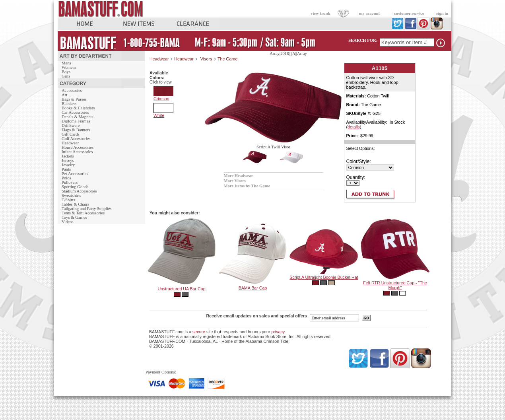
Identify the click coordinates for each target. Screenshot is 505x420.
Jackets (68, 156)
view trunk (320, 13)
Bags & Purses (74, 99)
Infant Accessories (77, 152)
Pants (66, 169)
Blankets (69, 104)
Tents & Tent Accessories (83, 213)
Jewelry (68, 165)
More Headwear (239, 176)
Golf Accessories (76, 139)
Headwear (70, 143)
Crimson (163, 97)
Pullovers (70, 182)
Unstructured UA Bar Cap (181, 289)
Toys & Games (74, 217)
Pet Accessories (75, 174)
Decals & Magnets (77, 117)
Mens (66, 63)
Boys (66, 72)
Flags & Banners (76, 130)
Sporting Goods (75, 187)
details (354, 127)
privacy (278, 332)
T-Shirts (68, 200)
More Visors (235, 181)
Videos (68, 222)
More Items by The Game (247, 186)
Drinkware (71, 125)
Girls (66, 76)
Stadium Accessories (79, 191)
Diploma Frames (76, 121)
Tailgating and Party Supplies (87, 209)
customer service (409, 13)
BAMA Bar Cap (253, 288)
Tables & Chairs (75, 204)
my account (369, 13)
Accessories (72, 90)
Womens (69, 67)
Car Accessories (75, 112)
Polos (66, 178)
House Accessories (78, 147)
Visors (206, 59)
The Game (227, 59)
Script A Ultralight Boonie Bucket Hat (324, 277)
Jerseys (68, 160)
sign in (442, 13)
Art (64, 95)
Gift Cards (71, 134)
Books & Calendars (78, 108)
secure (199, 332)
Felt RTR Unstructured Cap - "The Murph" (395, 285)
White (163, 113)
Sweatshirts (71, 195)
